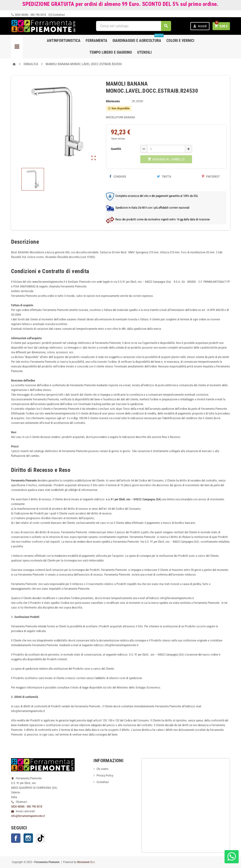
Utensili (144, 52)
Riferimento (113, 101)
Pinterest (211, 177)
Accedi (200, 26)
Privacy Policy (105, 775)
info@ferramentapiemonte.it (28, 816)
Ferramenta (96, 41)
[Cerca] (134, 26)
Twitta (164, 177)
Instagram (28, 838)
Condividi (118, 177)
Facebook (16, 838)
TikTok (41, 838)
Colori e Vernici (180, 41)
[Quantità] (166, 149)
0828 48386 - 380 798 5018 (28, 15)
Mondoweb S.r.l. (86, 862)
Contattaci (57, 15)
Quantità (116, 149)
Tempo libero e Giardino (111, 52)
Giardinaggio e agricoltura (138, 39)
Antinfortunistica (64, 41)
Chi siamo (102, 769)
